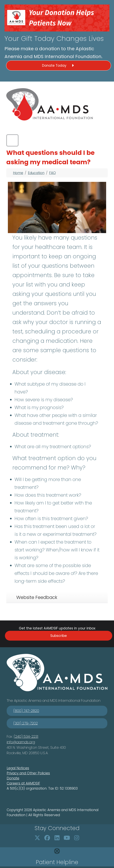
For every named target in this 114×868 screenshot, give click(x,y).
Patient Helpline (57, 862)
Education (36, 173)
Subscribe (59, 636)
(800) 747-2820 (26, 711)
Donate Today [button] (59, 66)
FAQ (52, 173)
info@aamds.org (21, 742)
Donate (13, 778)
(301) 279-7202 (26, 723)
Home (18, 173)
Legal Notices (18, 768)
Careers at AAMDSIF (23, 783)
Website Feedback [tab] (37, 597)
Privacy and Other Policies (28, 773)
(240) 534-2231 (26, 736)
